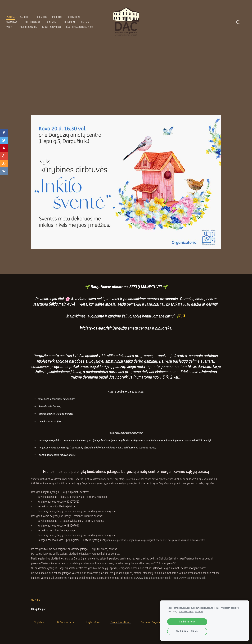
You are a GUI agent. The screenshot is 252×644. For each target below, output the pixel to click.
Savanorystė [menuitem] (13, 22)
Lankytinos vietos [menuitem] (52, 27)
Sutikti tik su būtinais (187, 631)
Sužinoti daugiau (186, 612)
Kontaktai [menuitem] (52, 22)
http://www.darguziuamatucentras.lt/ (151, 578)
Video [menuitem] (9, 27)
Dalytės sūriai (93, 622)
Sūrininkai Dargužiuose (153, 622)
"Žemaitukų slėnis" (120, 622)
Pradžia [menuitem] (11, 17)
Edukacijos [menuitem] (41, 17)
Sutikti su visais (187, 622)
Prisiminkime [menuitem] (69, 22)
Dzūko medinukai (66, 622)
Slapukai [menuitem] (36, 600)
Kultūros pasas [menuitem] (33, 22)
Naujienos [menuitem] (25, 17)
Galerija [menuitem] (85, 22)
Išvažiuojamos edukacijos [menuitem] (79, 27)
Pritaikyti (199, 612)
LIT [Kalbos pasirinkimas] (240, 22)
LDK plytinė (38, 622)
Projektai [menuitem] (57, 17)
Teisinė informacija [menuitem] (27, 27)
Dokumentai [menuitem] (74, 17)
